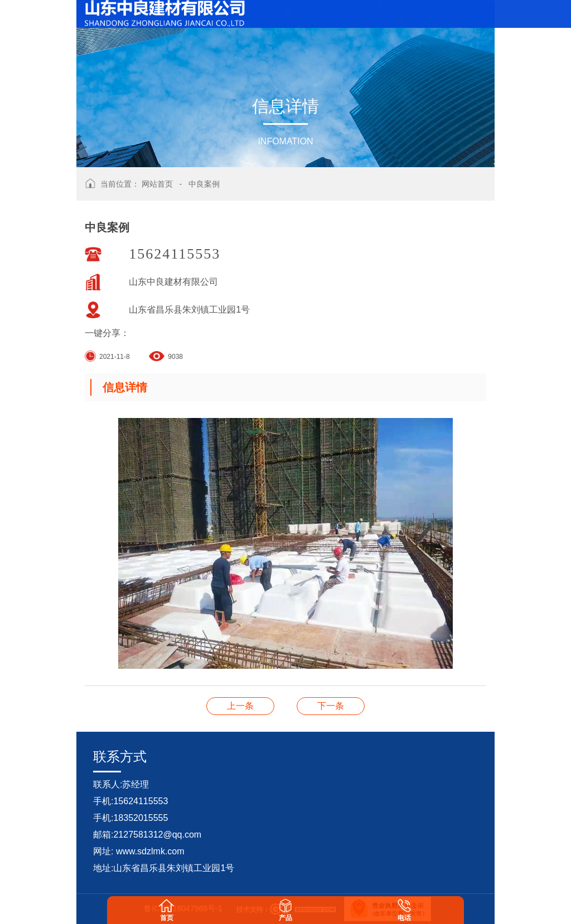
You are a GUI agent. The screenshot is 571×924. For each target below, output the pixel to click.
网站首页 (157, 184)
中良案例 (204, 184)
